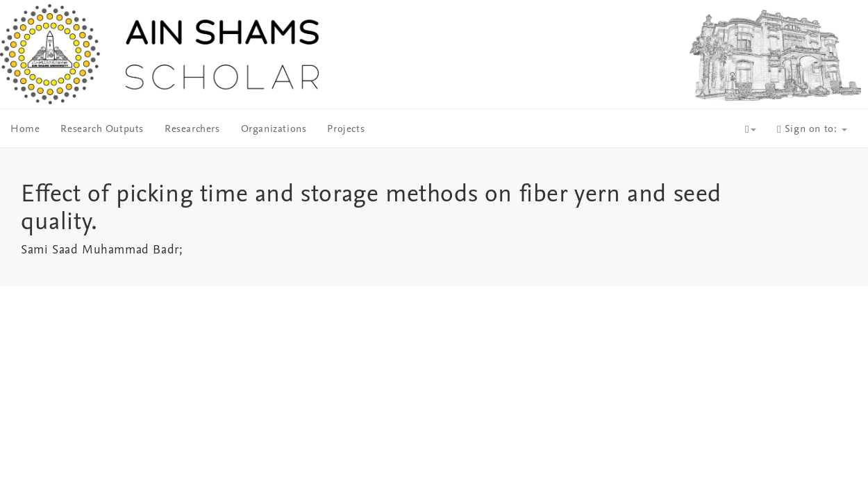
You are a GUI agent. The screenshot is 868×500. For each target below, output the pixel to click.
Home (25, 130)
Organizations (274, 130)
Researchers (192, 130)
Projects (346, 130)
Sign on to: (812, 130)
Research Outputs (102, 130)
